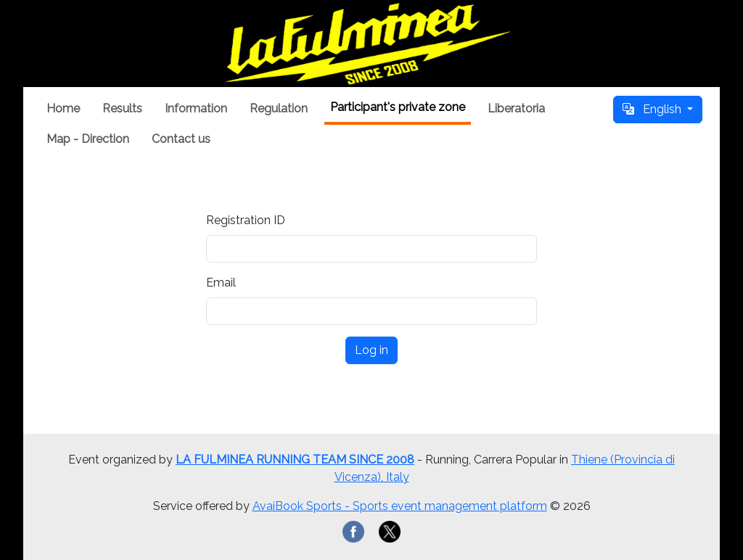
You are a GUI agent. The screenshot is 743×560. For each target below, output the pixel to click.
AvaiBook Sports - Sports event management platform (400, 506)
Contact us (181, 139)
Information (196, 108)
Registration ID (246, 220)
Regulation (279, 108)
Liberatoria (516, 108)
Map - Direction (88, 139)
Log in (371, 350)
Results (122, 108)
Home (63, 108)
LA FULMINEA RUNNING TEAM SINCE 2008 (295, 460)
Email (221, 283)
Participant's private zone (398, 107)
